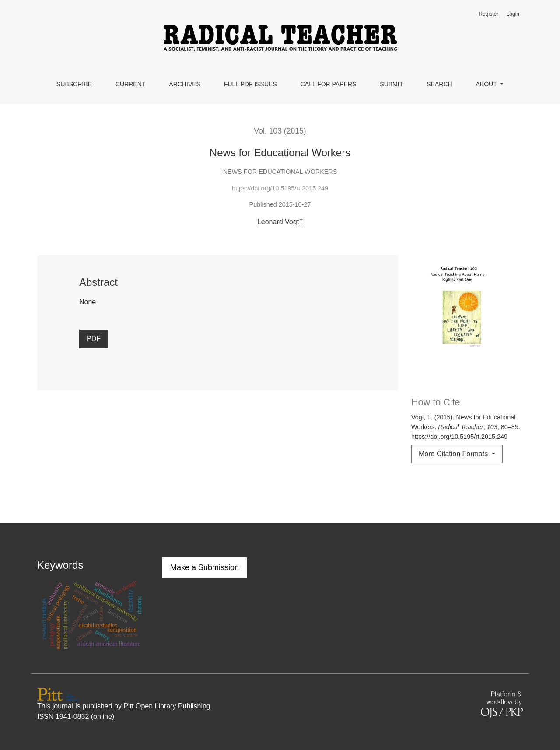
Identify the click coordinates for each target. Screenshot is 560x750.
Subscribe (74, 84)
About (487, 84)
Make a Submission (205, 567)
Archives (185, 84)
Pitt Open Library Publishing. (168, 706)
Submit (391, 84)
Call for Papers (329, 84)
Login (513, 14)
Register (488, 14)
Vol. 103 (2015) (280, 131)
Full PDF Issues (250, 84)
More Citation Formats (454, 454)
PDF (94, 339)
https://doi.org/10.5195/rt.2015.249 (280, 188)
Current (130, 84)
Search (439, 84)
